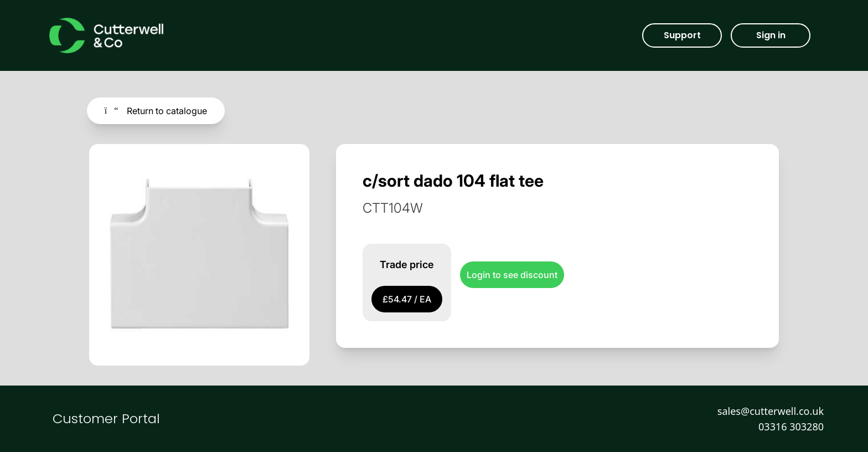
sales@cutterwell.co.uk (771, 411)
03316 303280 (791, 427)
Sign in (771, 35)
